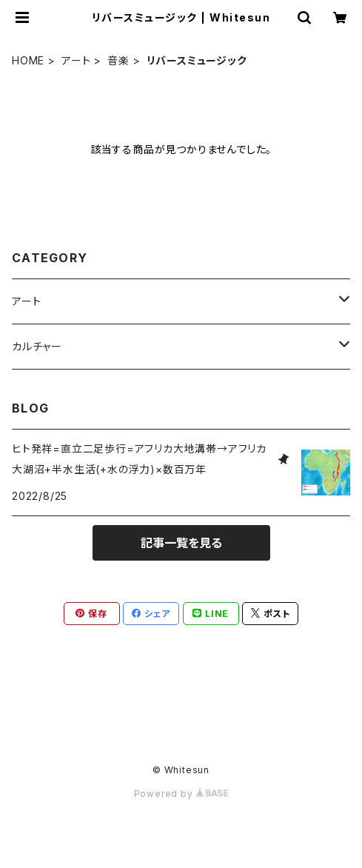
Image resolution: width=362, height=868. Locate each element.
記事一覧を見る (181, 543)
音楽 (118, 60)
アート (76, 60)
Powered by (181, 794)
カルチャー (37, 346)
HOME (28, 60)
